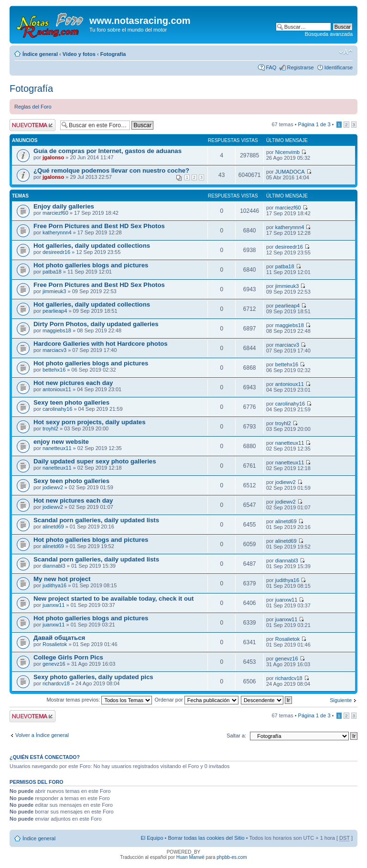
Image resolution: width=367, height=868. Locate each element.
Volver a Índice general (42, 735)
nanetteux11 (57, 448)
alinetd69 (53, 527)
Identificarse (339, 67)
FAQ (271, 67)
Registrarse (300, 67)
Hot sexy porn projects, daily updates (90, 422)
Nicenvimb (287, 152)
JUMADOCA (290, 172)
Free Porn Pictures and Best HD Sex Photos (99, 226)
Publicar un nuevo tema (32, 125)
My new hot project (62, 579)
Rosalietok (55, 644)
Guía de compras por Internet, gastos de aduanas (108, 151)
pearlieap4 (55, 311)
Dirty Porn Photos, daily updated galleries (96, 324)
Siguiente (341, 700)
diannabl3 (54, 566)
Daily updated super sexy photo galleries (95, 461)
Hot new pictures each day (73, 383)
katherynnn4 (57, 232)
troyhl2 (50, 429)
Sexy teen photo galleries (71, 402)
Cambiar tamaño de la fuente (346, 52)
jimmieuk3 (54, 291)
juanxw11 (54, 605)
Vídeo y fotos (79, 54)
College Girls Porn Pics (68, 657)
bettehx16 (54, 370)
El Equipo (152, 838)
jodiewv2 (53, 487)
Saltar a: (236, 736)
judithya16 (54, 585)
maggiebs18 (57, 330)
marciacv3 (54, 350)
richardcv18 (56, 683)
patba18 (52, 272)
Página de (314, 124)
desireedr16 (56, 252)
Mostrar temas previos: (99, 700)
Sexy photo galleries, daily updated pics (93, 677)
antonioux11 (57, 389)
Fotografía (113, 54)
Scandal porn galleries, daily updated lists (96, 520)
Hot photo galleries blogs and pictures (91, 265)
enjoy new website (61, 442)
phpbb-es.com (232, 857)
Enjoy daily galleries (64, 206)
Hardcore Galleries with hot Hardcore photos (101, 344)
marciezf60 (55, 213)
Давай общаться (59, 638)
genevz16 (54, 664)
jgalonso (53, 157)
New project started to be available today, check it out (113, 599)
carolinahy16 (57, 409)
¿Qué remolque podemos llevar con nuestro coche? (111, 170)
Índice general (40, 54)
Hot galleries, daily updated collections (92, 246)
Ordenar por (196, 700)
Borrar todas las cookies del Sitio (206, 838)
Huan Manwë (190, 857)
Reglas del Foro (33, 107)
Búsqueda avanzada (329, 34)
